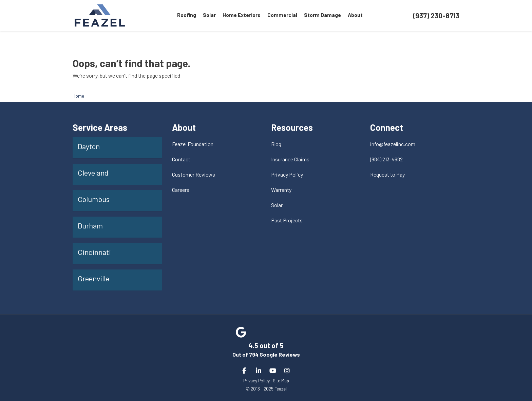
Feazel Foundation (193, 144)
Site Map (281, 380)
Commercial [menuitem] (282, 16)
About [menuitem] (355, 16)
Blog (276, 144)
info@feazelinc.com (393, 144)
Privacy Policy (287, 174)
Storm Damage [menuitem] (322, 16)
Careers (181, 190)
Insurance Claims (290, 159)
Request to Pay (387, 174)
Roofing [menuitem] (187, 16)
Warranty (281, 190)
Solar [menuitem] (210, 16)
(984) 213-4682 (386, 159)
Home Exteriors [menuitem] (242, 16)
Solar (277, 205)
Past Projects (287, 220)
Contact (181, 159)
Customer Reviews (194, 174)
